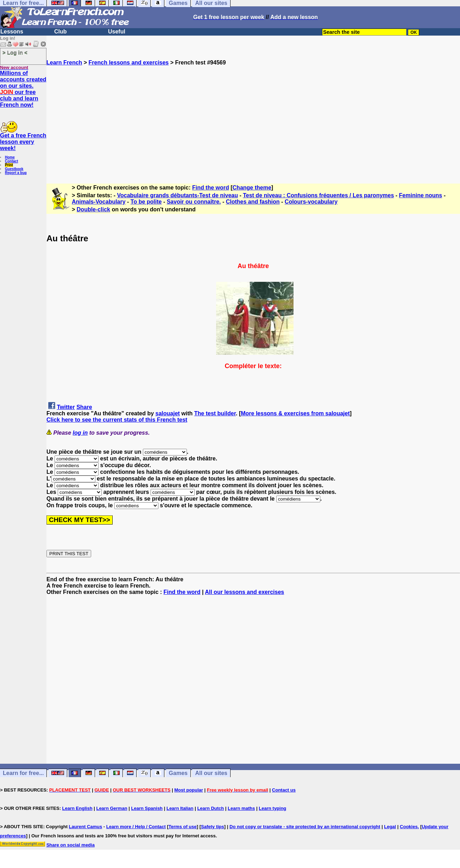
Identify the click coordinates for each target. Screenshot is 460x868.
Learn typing (272, 808)
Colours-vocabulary (311, 202)
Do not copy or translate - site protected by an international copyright (305, 827)
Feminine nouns (421, 195)
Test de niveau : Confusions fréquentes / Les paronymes (318, 195)
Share (84, 407)
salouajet (168, 413)
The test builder (215, 413)
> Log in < (15, 52)
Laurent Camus (86, 827)
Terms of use (183, 827)
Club (61, 32)
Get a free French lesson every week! (23, 142)
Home (10, 157)
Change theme (252, 188)
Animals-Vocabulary (99, 202)
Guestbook (14, 169)
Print (9, 165)
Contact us (284, 790)
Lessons (12, 32)
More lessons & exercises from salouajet (295, 413)
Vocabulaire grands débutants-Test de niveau (178, 195)
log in (80, 433)
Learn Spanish (147, 808)
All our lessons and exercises (244, 592)
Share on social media (71, 845)
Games (178, 773)
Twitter (66, 407)
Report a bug (16, 173)
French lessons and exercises (129, 63)
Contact (11, 161)
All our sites (211, 773)
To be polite (146, 202)
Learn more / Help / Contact (136, 827)
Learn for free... (23, 773)
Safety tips (213, 827)
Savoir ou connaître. (194, 202)
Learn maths (241, 808)
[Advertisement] (253, 115)
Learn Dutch (210, 808)
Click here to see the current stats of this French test (117, 420)
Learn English (77, 808)
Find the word (211, 188)
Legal (390, 827)
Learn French (64, 63)
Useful (117, 32)
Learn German (112, 808)
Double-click (93, 209)
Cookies (409, 827)
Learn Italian (180, 808)
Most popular (189, 790)
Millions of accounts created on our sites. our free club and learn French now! (23, 89)
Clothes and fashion (253, 202)
